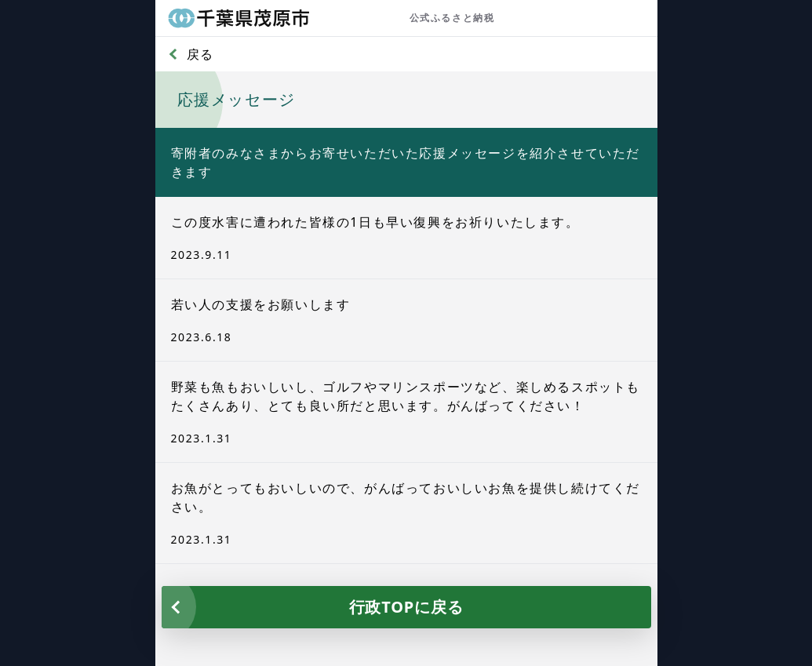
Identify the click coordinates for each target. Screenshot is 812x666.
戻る (200, 54)
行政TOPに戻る (406, 607)
